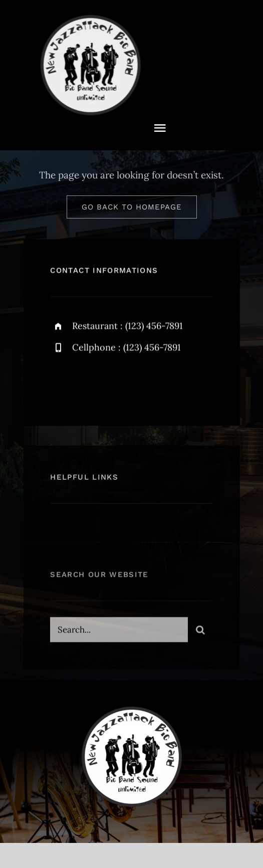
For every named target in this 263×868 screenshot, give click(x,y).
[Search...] (119, 631)
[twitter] (89, 383)
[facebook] (61, 383)
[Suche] (200, 631)
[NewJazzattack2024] (90, 20)
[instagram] (116, 383)
